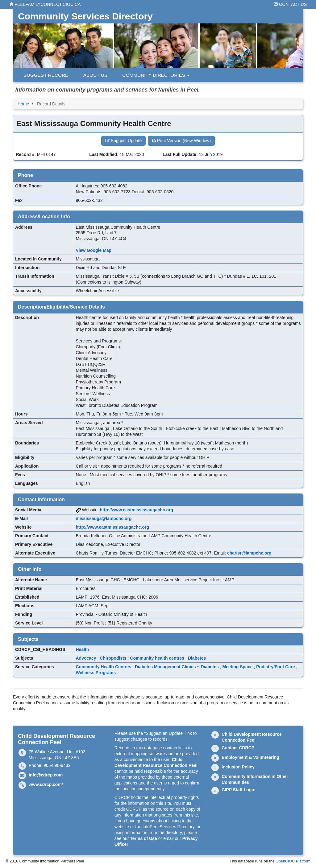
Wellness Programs (96, 673)
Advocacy (86, 658)
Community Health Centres (104, 667)
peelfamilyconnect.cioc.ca (45, 4)
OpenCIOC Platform (293, 861)
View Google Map (94, 250)
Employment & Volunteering (250, 757)
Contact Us (290, 4)
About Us (93, 75)
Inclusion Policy (238, 767)
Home (23, 104)
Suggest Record (43, 75)
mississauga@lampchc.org (104, 518)
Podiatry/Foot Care (275, 667)
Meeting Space (238, 667)
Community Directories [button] (153, 75)
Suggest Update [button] (123, 141)
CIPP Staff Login (238, 790)
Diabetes (197, 658)
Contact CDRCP (238, 748)
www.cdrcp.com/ (46, 784)
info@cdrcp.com (46, 775)
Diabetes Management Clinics (165, 667)
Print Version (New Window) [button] (181, 141)
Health (83, 649)
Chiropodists (113, 658)
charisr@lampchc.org (249, 553)
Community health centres (157, 658)
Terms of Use (143, 838)
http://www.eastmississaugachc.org (137, 510)
